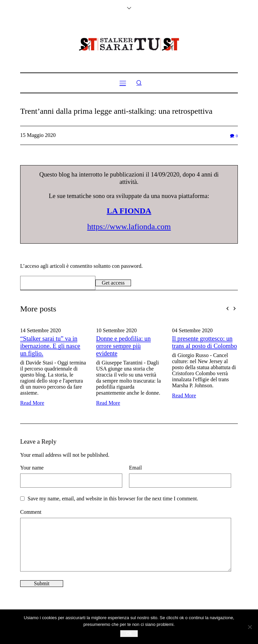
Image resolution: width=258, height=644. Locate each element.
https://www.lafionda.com (129, 227)
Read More (32, 403)
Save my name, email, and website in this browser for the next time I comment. (113, 499)
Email (135, 468)
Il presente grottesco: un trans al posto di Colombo (204, 342)
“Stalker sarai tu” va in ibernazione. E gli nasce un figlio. (50, 346)
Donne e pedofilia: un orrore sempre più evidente (123, 346)
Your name (32, 468)
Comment (31, 512)
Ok (129, 633)
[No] (250, 627)
